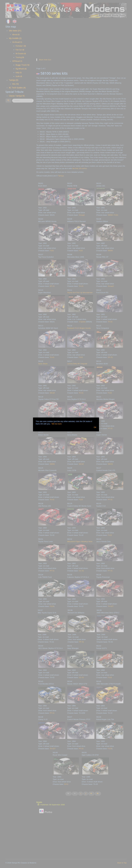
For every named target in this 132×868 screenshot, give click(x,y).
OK (95, 427)
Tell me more (56, 424)
